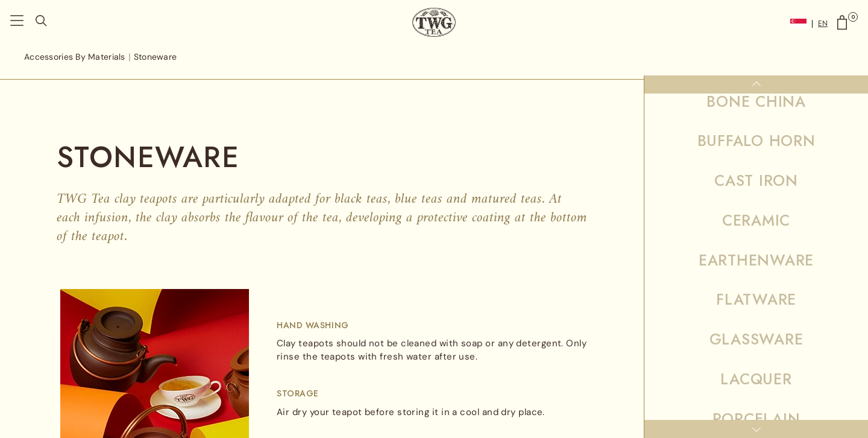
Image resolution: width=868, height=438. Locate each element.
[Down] (756, 429)
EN (823, 24)
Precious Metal (756, 170)
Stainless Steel (756, 249)
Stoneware (756, 299)
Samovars (756, 209)
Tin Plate (756, 349)
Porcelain (756, 130)
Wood (756, 388)
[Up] (756, 84)
